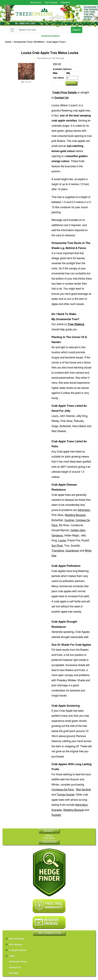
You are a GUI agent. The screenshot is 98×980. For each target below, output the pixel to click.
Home (8, 42)
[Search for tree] (43, 30)
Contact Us (62, 98)
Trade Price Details (65, 93)
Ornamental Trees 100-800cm (29, 42)
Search (77, 30)
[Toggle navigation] (12, 30)
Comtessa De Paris (63, 790)
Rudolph (56, 815)
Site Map (12, 973)
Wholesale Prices (16, 962)
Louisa (62, 541)
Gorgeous (57, 536)
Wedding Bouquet (75, 515)
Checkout (65, 3)
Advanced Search (51, 36)
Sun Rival (57, 546)
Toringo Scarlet (66, 795)
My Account (36, 3)
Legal (10, 956)
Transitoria (58, 551)
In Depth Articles (16, 950)
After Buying (14, 945)
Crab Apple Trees (56, 42)
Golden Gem (78, 530)
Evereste (57, 810)
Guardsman (72, 551)
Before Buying (15, 939)
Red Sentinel (83, 790)
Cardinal (69, 520)
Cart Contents (51, 3)
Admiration (84, 510)
